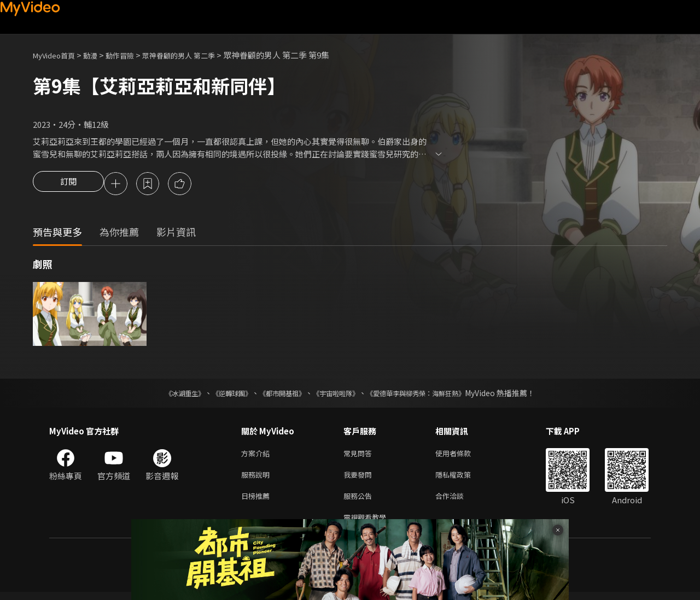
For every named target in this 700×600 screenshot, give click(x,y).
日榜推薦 (258, 501)
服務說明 (258, 478)
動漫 (99, 55)
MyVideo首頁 (58, 55)
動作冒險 (132, 55)
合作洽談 (458, 501)
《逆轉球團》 (219, 395)
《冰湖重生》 (166, 395)
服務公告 (360, 501)
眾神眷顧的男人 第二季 (198, 55)
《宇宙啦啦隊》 (338, 395)
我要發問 (360, 478)
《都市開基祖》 (277, 395)
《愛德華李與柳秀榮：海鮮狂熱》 (430, 395)
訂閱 (68, 185)
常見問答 (360, 455)
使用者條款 (462, 455)
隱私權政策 (462, 478)
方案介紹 (258, 455)
